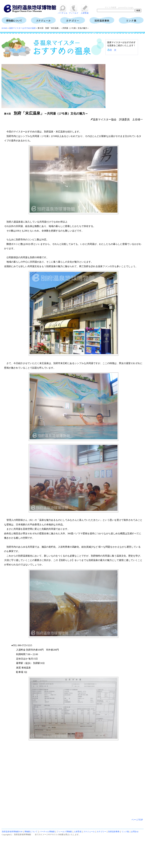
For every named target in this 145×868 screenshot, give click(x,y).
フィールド (74, 12)
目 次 (113, 50)
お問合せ (135, 832)
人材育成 (85, 12)
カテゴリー (101, 832)
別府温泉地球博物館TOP (12, 832)
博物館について (31, 832)
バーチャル (63, 12)
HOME (4, 28)
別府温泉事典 (114, 832)
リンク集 (125, 832)
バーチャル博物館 (47, 832)
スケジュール (89, 832)
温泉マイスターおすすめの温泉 (22, 28)
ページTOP (137, 820)
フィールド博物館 (64, 832)
